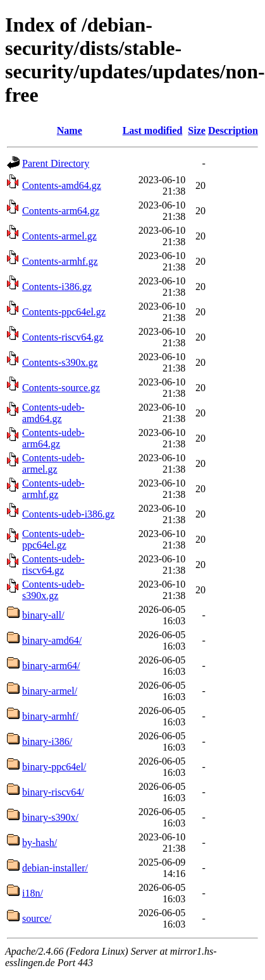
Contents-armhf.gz (60, 261)
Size (197, 130)
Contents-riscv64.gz (63, 337)
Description (233, 130)
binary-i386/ (47, 741)
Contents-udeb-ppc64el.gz (53, 539)
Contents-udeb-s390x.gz (53, 590)
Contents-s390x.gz (60, 362)
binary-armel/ (50, 691)
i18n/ (33, 893)
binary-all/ (43, 615)
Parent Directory (56, 163)
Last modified (153, 130)
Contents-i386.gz (57, 287)
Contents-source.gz (61, 388)
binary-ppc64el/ (54, 767)
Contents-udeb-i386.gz (68, 514)
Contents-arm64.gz (61, 211)
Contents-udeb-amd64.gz (53, 413)
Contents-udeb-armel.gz (53, 463)
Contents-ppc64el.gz (64, 312)
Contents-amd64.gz (62, 185)
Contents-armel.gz (59, 236)
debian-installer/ (55, 868)
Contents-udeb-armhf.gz (53, 489)
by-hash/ (40, 843)
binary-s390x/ (50, 817)
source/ (37, 918)
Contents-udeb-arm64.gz (53, 438)
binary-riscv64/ (53, 792)
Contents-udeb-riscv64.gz (53, 565)
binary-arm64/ (51, 666)
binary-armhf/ (50, 716)
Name (70, 130)
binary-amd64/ (52, 640)
